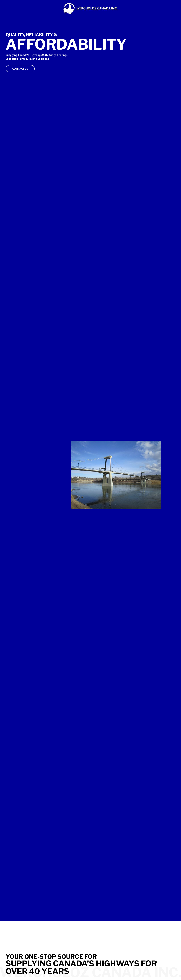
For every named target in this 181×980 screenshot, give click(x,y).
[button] (20, 69)
